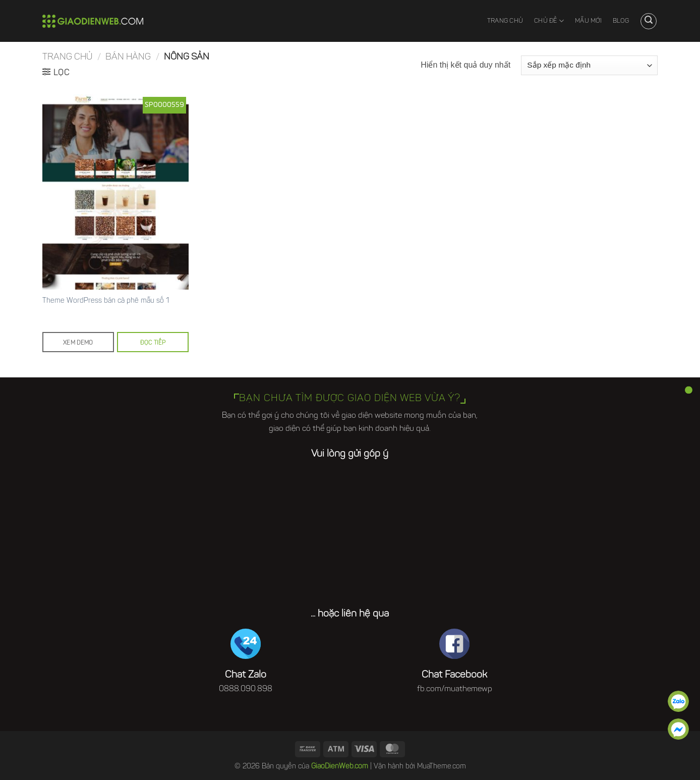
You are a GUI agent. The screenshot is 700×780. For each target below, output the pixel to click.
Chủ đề (549, 21)
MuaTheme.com (442, 767)
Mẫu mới (588, 21)
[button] (649, 21)
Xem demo (78, 343)
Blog (621, 21)
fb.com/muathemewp (455, 689)
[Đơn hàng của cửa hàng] (589, 65)
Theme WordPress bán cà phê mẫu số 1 (106, 301)
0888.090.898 (246, 689)
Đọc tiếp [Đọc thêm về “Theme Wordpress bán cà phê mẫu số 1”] (153, 343)
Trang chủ (505, 21)
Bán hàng (128, 57)
